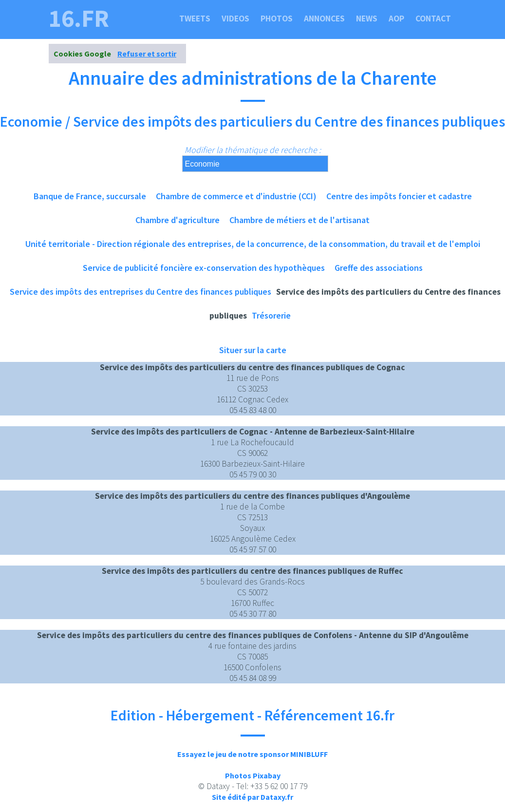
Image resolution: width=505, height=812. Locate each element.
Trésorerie (271, 315)
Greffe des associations (379, 268)
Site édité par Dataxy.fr (252, 797)
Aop (396, 19)
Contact (433, 19)
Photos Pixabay (253, 775)
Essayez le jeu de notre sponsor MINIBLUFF (252, 754)
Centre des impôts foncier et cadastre (399, 196)
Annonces (324, 19)
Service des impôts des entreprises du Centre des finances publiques (140, 292)
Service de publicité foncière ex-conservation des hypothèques (204, 268)
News (367, 19)
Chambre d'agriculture (178, 220)
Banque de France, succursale (90, 196)
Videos (235, 19)
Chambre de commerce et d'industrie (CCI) (236, 196)
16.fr (79, 19)
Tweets (195, 19)
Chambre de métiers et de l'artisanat (299, 220)
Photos (277, 19)
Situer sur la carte (253, 350)
